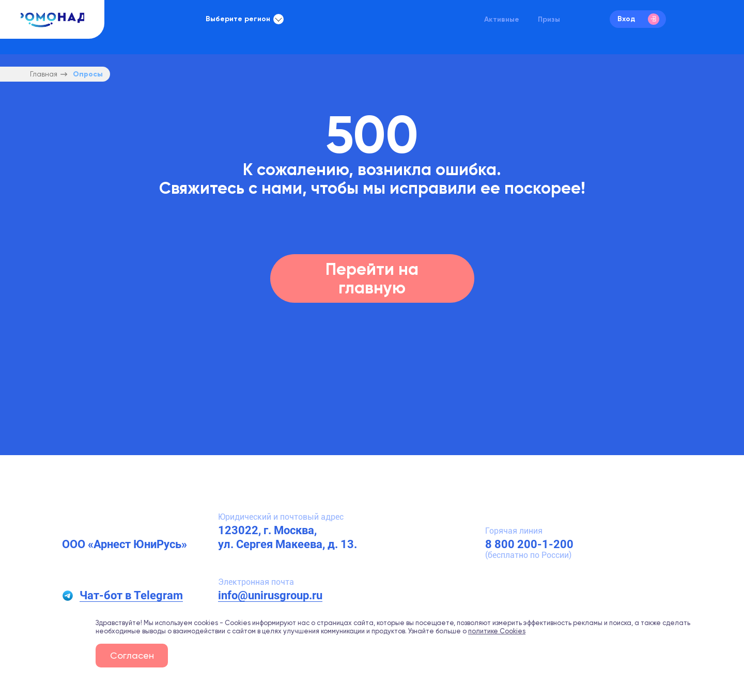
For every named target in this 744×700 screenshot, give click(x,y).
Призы (549, 19)
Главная (44, 74)
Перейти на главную (372, 278)
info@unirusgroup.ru (270, 595)
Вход (638, 19)
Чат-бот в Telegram (131, 595)
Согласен (132, 655)
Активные (502, 19)
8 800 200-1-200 (529, 544)
